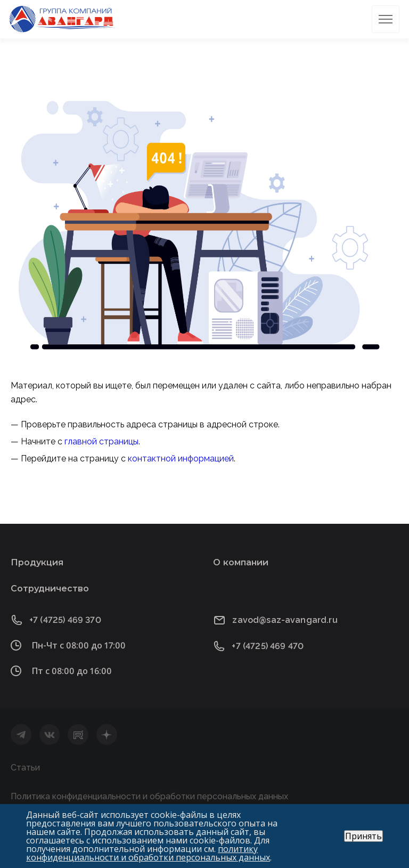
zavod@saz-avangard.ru (285, 620)
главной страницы (101, 441)
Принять (363, 836)
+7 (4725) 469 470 (268, 646)
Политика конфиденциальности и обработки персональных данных (149, 796)
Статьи (25, 768)
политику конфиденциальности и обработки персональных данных (148, 853)
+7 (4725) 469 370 (65, 620)
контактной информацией (181, 459)
